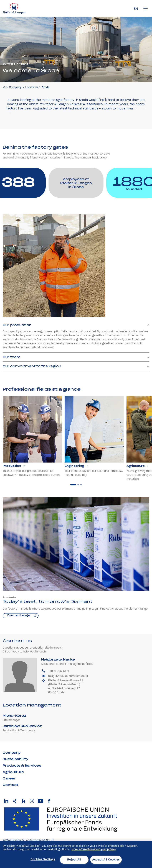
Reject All (74, 860)
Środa (46, 87)
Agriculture (13, 772)
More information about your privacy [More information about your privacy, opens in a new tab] (94, 849)
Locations (32, 87)
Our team (76, 367)
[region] (76, 854)
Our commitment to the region (76, 376)
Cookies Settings (43, 859)
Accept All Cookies (106, 860)
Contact (11, 785)
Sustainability (16, 759)
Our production (76, 335)
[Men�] (146, 9)
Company (15, 87)
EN (136, 9)
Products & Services (22, 766)
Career (9, 778)
